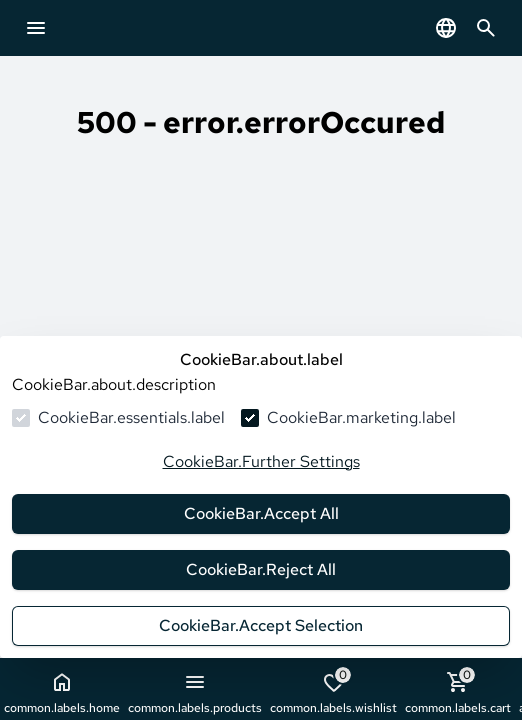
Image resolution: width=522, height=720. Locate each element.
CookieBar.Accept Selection (261, 625)
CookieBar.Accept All (261, 513)
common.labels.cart (458, 691)
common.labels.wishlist (333, 691)
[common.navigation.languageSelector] (446, 28)
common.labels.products (195, 693)
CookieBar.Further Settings (261, 461)
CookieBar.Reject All (261, 569)
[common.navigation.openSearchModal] (486, 28)
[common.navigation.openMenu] (36, 28)
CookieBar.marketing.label (361, 417)
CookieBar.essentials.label (131, 417)
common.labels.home (62, 693)
